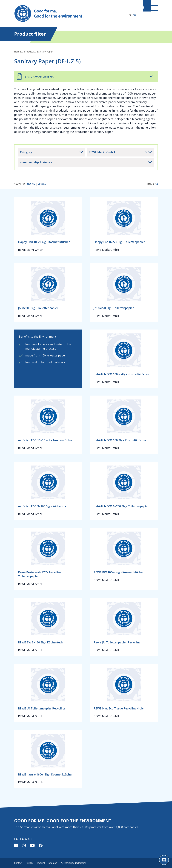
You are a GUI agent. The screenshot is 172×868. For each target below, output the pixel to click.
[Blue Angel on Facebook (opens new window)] (41, 845)
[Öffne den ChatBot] (164, 860)
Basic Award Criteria (39, 77)
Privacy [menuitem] (31, 863)
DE (130, 15)
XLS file (42, 184)
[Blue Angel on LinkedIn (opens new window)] (16, 845)
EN (134, 15)
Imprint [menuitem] (44, 863)
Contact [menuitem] (18, 863)
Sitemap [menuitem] (57, 863)
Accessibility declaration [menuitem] (79, 863)
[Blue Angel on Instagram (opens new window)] (24, 845)
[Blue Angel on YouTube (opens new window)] (32, 845)
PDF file (31, 184)
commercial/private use (36, 162)
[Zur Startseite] (64, 14)
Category (26, 152)
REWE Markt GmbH (118, 152)
